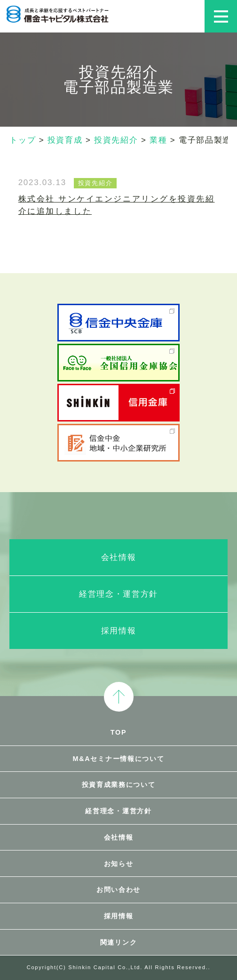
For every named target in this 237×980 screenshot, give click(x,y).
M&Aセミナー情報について (119, 759)
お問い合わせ (118, 890)
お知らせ (119, 864)
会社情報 (119, 557)
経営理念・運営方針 (118, 594)
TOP (118, 732)
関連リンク (119, 942)
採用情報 (119, 631)
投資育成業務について (119, 785)
